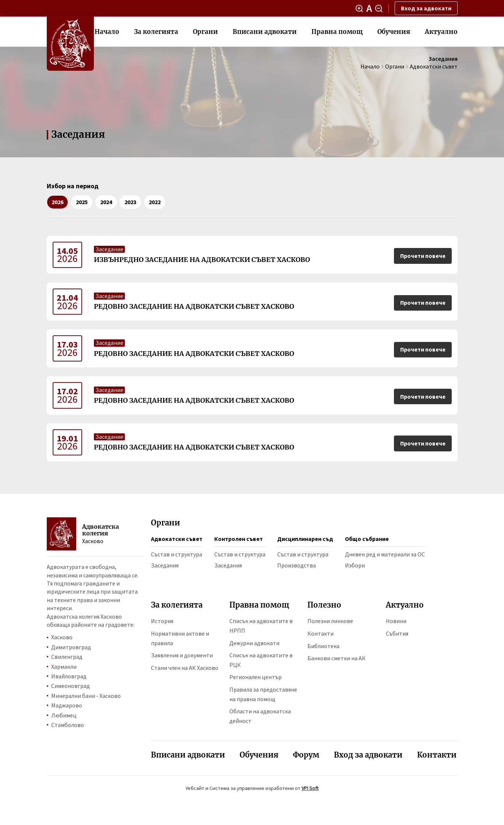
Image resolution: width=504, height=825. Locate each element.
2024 (106, 202)
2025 (82, 202)
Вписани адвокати (265, 32)
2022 (155, 202)
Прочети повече (423, 256)
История (162, 621)
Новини (396, 621)
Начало (107, 32)
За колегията (156, 32)
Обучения (394, 32)
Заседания (165, 565)
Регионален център (255, 677)
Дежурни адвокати (254, 643)
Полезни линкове (330, 621)
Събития (397, 633)
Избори (355, 565)
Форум (306, 755)
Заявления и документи (182, 655)
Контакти (320, 633)
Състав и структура (177, 554)
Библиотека (323, 646)
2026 (57, 202)
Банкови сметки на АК (336, 658)
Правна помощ (337, 32)
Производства (297, 565)
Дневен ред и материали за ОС (385, 554)
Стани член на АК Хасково (185, 668)
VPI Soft (310, 788)
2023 (130, 202)
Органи (205, 32)
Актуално (441, 32)
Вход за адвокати (426, 8)
